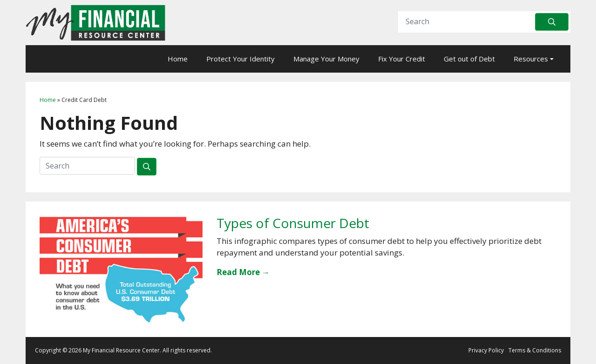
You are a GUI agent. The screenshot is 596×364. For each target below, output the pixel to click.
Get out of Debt (469, 59)
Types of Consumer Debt (293, 223)
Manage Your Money (326, 59)
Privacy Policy (486, 350)
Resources (531, 59)
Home (178, 59)
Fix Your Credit (402, 59)
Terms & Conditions (535, 350)
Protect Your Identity (240, 59)
